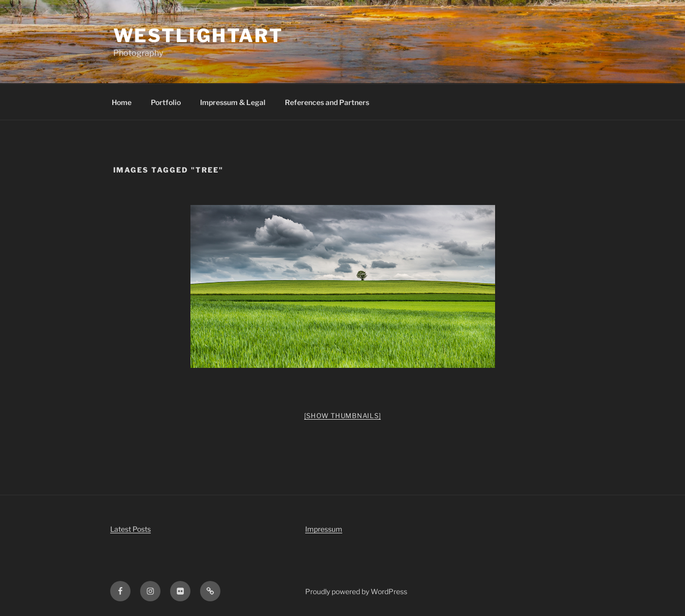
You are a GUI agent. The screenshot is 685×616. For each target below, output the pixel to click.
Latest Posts (131, 529)
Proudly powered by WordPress (356, 591)
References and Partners (327, 102)
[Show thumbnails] (343, 416)
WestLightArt (199, 36)
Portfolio (166, 102)
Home (122, 102)
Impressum (324, 529)
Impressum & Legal (233, 102)
